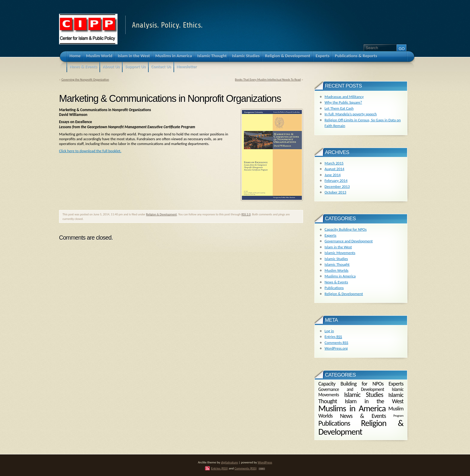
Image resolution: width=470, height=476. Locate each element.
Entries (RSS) (219, 468)
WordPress (265, 462)
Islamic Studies (336, 259)
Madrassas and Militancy (344, 97)
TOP (262, 469)
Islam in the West (338, 247)
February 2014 (336, 180)
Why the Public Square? (343, 102)
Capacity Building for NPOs (346, 229)
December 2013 (337, 186)
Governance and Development (349, 241)
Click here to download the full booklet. (90, 151)
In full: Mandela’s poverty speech (351, 114)
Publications (334, 288)
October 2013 (335, 192)
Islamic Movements (340, 253)
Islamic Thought (337, 264)
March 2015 (334, 163)
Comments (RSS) (245, 468)
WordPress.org (336, 348)
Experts (330, 235)
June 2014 (333, 175)
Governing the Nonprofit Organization (85, 80)
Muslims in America (340, 276)
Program (398, 416)
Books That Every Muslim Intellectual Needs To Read (268, 80)
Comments (336, 343)
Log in (329, 331)
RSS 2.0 (246, 214)
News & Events (336, 282)
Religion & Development (161, 214)
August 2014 (335, 169)
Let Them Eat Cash (339, 108)
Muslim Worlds (337, 270)
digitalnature (229, 462)
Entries (333, 337)
